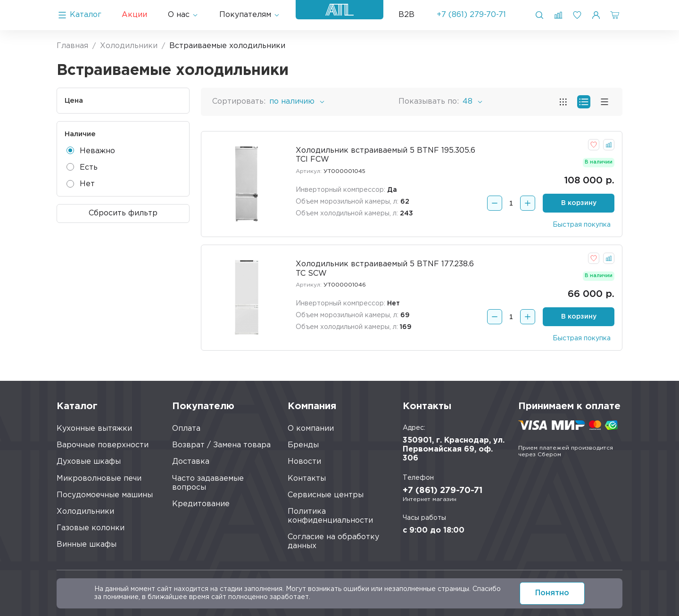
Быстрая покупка (582, 225)
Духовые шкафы (89, 462)
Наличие (80, 134)
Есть (82, 167)
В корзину (579, 203)
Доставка (191, 462)
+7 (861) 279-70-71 (471, 15)
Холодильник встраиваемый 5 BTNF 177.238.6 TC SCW (385, 269)
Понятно (552, 593)
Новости (304, 462)
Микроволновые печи (99, 479)
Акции (134, 15)
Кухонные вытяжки (94, 429)
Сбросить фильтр (123, 213)
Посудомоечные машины (105, 495)
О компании (311, 429)
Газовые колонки (91, 528)
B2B (406, 15)
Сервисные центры (326, 495)
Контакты (307, 479)
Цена (74, 101)
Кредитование (201, 504)
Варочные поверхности (103, 445)
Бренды (303, 445)
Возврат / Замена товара (221, 445)
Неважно (91, 150)
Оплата (186, 429)
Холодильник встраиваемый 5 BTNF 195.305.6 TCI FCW (385, 155)
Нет (81, 184)
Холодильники (85, 512)
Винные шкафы (87, 545)
